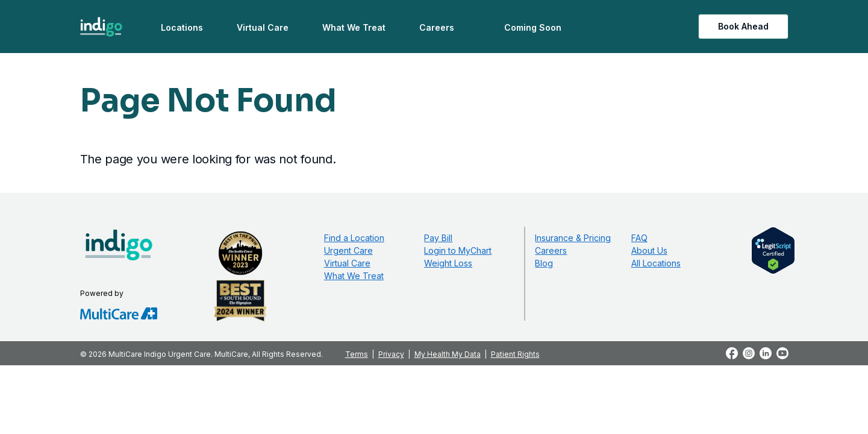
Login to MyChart (458, 250)
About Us (649, 250)
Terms (357, 354)
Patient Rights (515, 354)
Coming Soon (533, 27)
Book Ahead (743, 26)
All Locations (656, 263)
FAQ (639, 238)
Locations (182, 27)
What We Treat (354, 27)
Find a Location (354, 238)
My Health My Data (448, 354)
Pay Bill (438, 238)
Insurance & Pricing (573, 238)
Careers (437, 27)
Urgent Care (348, 250)
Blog (544, 263)
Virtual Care (263, 27)
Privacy (391, 354)
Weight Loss (448, 263)
